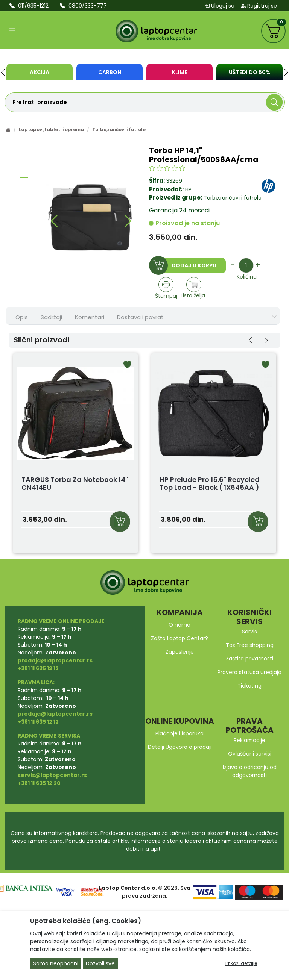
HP (188, 189)
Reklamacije (249, 740)
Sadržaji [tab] (51, 317)
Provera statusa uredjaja (249, 672)
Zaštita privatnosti (249, 659)
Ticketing (249, 686)
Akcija (40, 72)
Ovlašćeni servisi (250, 754)
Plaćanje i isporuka (179, 733)
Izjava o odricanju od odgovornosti (250, 771)
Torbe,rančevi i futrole (119, 130)
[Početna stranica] (8, 130)
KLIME (179, 72)
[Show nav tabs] (274, 317)
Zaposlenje (180, 652)
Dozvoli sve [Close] (100, 963)
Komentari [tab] (90, 317)
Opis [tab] (22, 317)
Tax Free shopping (250, 645)
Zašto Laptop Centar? (179, 638)
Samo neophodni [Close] (56, 963)
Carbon (110, 72)
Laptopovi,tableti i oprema (51, 130)
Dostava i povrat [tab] (140, 317)
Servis (249, 632)
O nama (179, 625)
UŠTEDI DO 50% (250, 72)
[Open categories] (12, 31)
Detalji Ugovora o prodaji (180, 747)
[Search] (274, 102)
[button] (3, 72)
